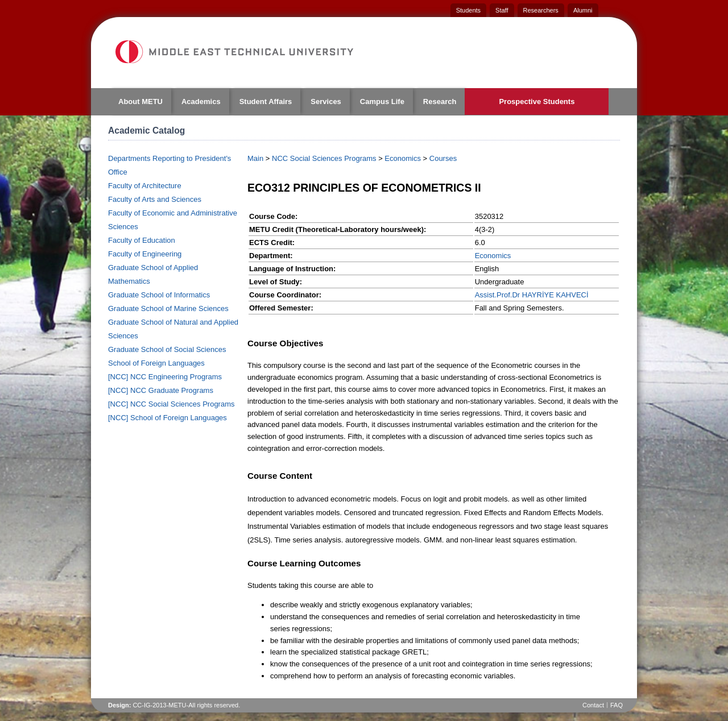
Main (255, 158)
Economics (403, 158)
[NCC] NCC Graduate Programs (161, 390)
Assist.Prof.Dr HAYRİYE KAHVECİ (532, 295)
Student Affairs (266, 101)
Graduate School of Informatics (159, 295)
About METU (140, 101)
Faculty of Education (142, 240)
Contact (593, 705)
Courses (443, 158)
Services (326, 101)
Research (440, 101)
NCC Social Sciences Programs (324, 158)
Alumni (583, 10)
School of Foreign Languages (156, 363)
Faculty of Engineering (145, 254)
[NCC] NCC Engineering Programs (165, 377)
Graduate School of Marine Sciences (168, 308)
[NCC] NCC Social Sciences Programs (171, 404)
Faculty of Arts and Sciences (155, 199)
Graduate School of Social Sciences (167, 349)
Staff (502, 10)
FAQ (617, 705)
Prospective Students (537, 101)
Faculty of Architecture (145, 186)
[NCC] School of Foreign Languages (167, 418)
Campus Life (382, 101)
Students (468, 10)
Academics (201, 101)
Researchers (541, 10)
